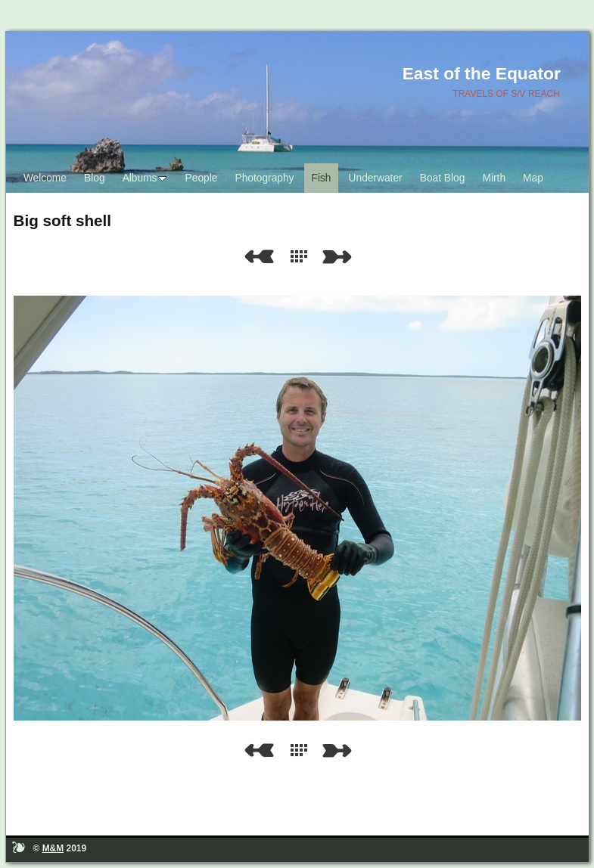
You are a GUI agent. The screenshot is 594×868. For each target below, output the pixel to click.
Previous (259, 257)
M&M (53, 848)
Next (340, 257)
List (302, 257)
